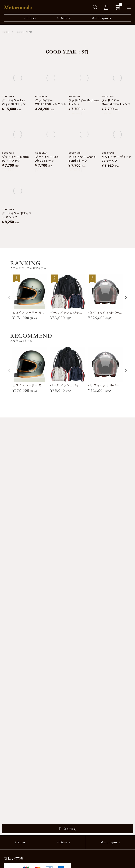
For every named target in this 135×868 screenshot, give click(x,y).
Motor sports (101, 18)
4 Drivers (64, 18)
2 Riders (30, 18)
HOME (6, 32)
